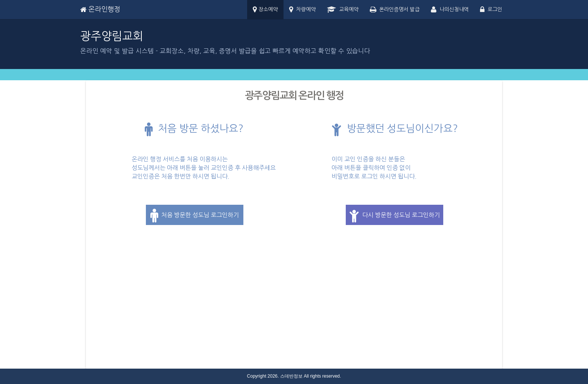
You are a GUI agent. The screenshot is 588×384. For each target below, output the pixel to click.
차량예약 (302, 10)
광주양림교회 (112, 36)
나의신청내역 (450, 10)
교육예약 (343, 10)
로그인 (491, 10)
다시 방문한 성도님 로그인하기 (394, 215)
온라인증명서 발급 (395, 10)
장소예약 (265, 10)
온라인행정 (100, 10)
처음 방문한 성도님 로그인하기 (195, 215)
